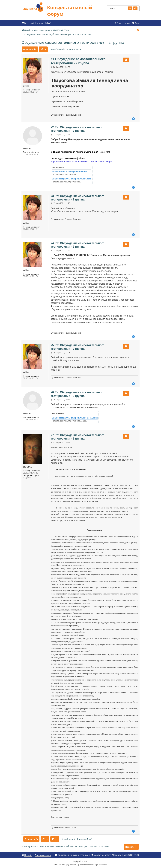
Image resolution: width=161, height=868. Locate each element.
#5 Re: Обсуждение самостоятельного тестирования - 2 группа (78, 347)
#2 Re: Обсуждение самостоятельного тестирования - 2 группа (78, 129)
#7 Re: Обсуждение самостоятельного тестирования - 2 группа (78, 437)
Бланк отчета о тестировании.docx (69, 172)
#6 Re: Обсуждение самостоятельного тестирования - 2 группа (78, 394)
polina (26, 86)
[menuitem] (48, 23)
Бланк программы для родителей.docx (72, 179)
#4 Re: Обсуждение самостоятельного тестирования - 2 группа (78, 245)
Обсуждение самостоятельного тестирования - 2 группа (73, 42)
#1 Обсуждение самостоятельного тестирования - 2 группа (78, 61)
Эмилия (27, 148)
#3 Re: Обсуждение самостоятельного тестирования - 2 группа (78, 198)
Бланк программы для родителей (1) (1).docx (75, 418)
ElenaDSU (28, 467)
